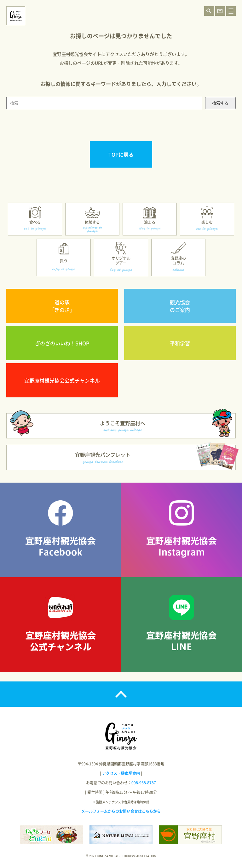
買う (64, 261)
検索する (220, 103)
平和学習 (180, 343)
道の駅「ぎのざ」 (62, 306)
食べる (35, 222)
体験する (92, 222)
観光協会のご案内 (180, 306)
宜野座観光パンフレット (103, 458)
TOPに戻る (121, 154)
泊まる (150, 222)
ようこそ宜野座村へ (123, 426)
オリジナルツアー (121, 260)
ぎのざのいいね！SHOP (62, 343)
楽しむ (207, 222)
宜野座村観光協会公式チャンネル (62, 380)
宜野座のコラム (178, 260)
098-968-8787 (144, 783)
